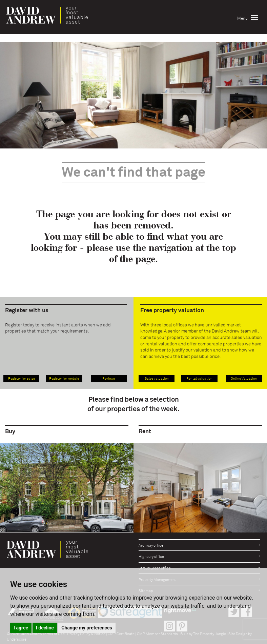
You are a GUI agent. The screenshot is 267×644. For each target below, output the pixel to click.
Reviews (109, 379)
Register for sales (22, 379)
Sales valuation (157, 379)
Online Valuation (244, 379)
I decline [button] (45, 628)
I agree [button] (21, 628)
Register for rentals (64, 379)
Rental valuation (199, 379)
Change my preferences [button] (87, 628)
